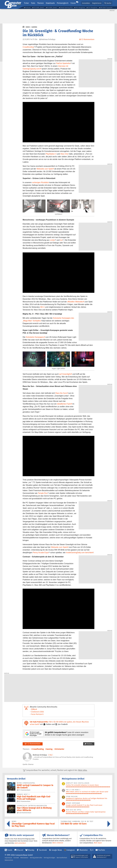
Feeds (10, 850)
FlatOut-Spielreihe (63, 63)
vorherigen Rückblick (40, 182)
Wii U (42, 307)
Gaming (34, 27)
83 (24, 801)
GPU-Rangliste (80, 8)
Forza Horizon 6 (37, 714)
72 (24, 790)
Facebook (43, 850)
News (28, 27)
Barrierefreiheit (62, 858)
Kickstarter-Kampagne (35, 337)
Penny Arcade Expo (41, 553)
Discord (20, 850)
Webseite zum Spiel (45, 169)
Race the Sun (61, 393)
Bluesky (31, 850)
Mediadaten (24, 858)
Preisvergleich (63, 3)
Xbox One (64, 154)
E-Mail (50, 755)
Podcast (28, 8)
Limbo (52, 240)
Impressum (8, 858)
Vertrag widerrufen (36, 858)
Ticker (26, 3)
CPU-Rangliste (93, 8)
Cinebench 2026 (37, 712)
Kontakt (16, 858)
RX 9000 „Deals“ (52, 8)
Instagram (71, 850)
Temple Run (43, 493)
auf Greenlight (65, 374)
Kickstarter (60, 749)
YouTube (102, 850)
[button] (108, 3)
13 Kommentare (33, 744)
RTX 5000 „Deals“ (39, 8)
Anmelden (86, 3)
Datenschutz (9, 860)
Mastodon (84, 850)
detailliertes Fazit (64, 404)
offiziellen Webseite (75, 302)
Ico (61, 240)
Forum (73, 3)
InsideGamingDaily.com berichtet (79, 553)
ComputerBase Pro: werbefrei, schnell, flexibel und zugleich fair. (55, 770)
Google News (57, 850)
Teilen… (90, 744)
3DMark (34, 709)
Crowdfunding (28, 47)
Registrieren (97, 3)
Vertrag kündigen (49, 858)
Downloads (50, 3)
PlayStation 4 (51, 154)
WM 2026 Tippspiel (106, 8)
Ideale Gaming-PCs (66, 8)
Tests (33, 3)
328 (24, 813)
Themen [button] (40, 3)
